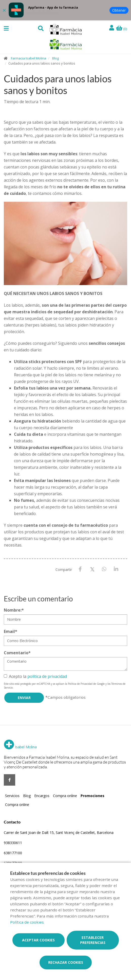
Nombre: (14, 610)
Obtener (119, 10)
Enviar (24, 698)
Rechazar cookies (66, 962)
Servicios (12, 796)
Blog (55, 58)
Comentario (17, 653)
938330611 (13, 843)
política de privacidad (47, 676)
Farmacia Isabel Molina (29, 58)
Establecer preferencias (93, 940)
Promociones (92, 796)
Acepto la (35, 676)
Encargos (42, 796)
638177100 (13, 853)
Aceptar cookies (38, 940)
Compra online (65, 796)
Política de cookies (27, 922)
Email (11, 631)
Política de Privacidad (80, 684)
